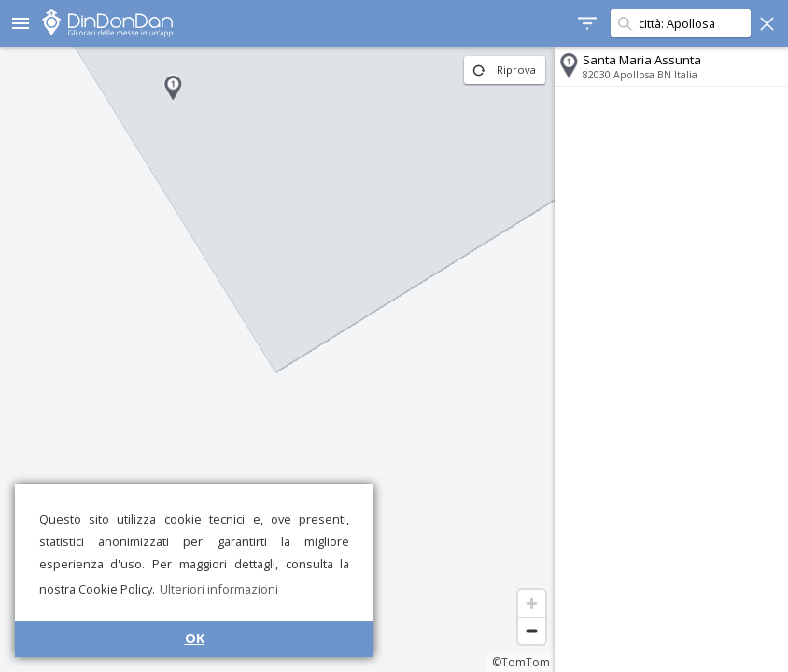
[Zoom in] (532, 603)
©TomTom (521, 662)
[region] (277, 359)
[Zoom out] (532, 630)
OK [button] (195, 638)
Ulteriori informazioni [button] (219, 589)
